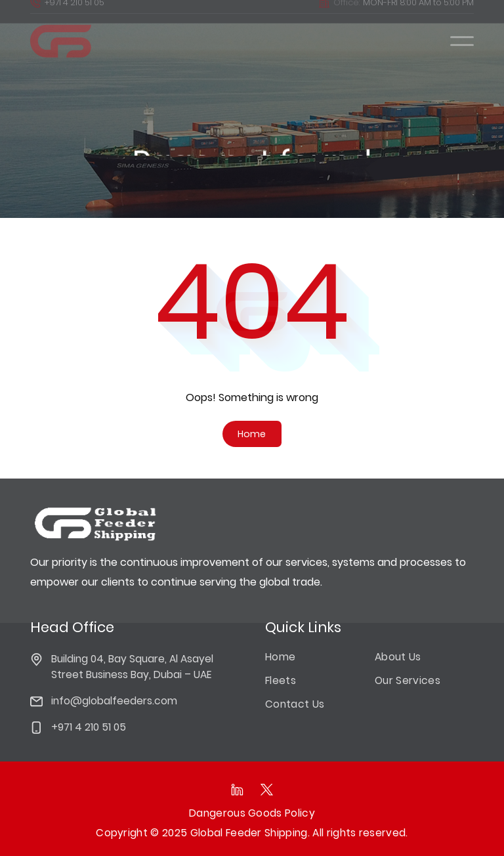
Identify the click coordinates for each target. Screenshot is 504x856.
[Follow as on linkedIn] (238, 790)
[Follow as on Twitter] (266, 790)
